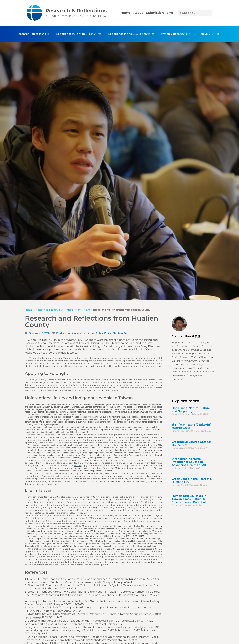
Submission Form (160, 13)
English (61, 333)
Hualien (71, 333)
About (138, 13)
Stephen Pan (120, 333)
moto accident (86, 333)
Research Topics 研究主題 (33, 34)
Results (78, 466)
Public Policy (104, 333)
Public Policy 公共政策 (78, 310)
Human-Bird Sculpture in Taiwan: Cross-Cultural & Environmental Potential (189, 499)
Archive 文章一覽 (208, 34)
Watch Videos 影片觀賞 (176, 34)
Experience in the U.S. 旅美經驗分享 (131, 34)
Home (125, 13)
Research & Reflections (76, 11)
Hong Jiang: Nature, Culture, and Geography (191, 410)
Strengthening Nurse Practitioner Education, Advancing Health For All (189, 462)
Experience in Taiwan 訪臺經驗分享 (79, 34)
